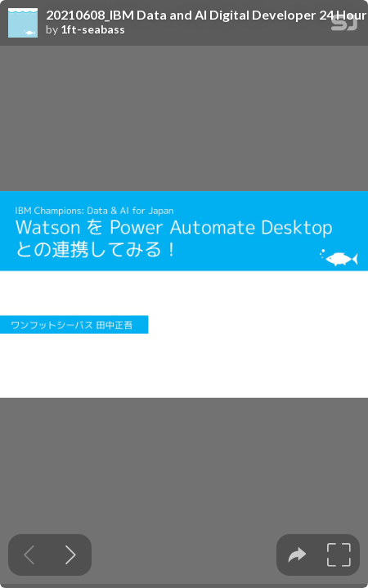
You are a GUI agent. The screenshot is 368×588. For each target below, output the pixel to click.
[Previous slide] (29, 555)
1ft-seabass (93, 29)
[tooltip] (297, 555)
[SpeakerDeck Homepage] (344, 26)
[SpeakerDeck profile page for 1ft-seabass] (23, 24)
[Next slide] (71, 555)
